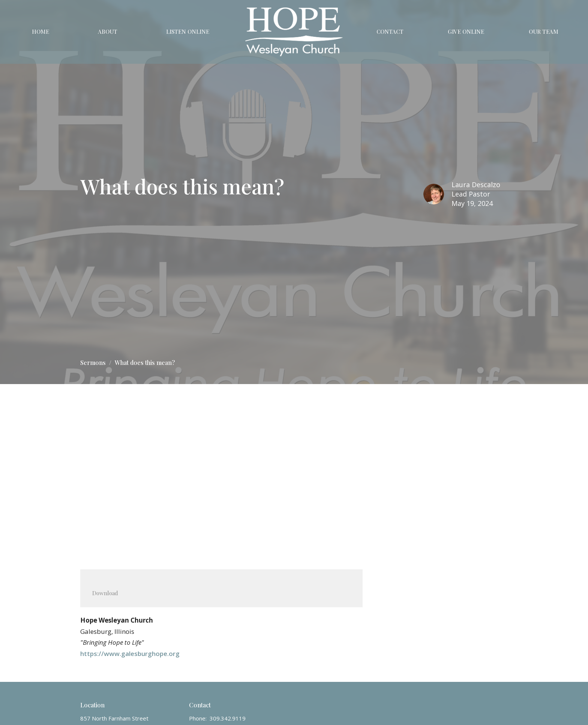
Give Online (466, 32)
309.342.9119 (228, 718)
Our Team (544, 32)
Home (40, 32)
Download (105, 593)
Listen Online (188, 32)
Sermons (93, 362)
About (108, 32)
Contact (390, 32)
